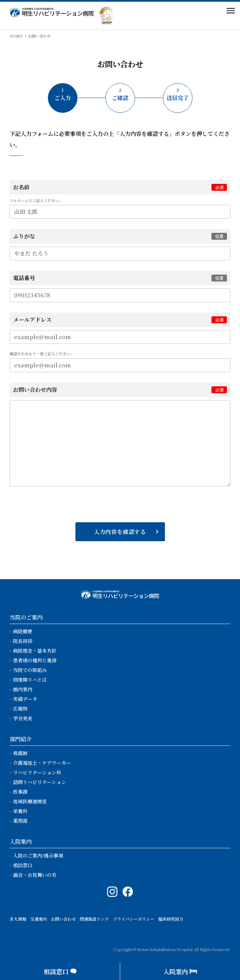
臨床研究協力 (171, 919)
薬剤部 (20, 821)
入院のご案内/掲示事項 (38, 855)
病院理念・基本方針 (35, 651)
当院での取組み (30, 670)
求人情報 (18, 919)
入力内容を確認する (120, 532)
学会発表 (23, 718)
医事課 (20, 792)
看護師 (20, 753)
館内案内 (23, 689)
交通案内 (39, 919)
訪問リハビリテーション (40, 782)
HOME (16, 36)
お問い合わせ (63, 919)
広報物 (20, 709)
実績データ (25, 699)
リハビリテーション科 (37, 772)
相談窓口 (23, 865)
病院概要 (23, 631)
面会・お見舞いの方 (35, 875)
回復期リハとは (30, 680)
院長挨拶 (23, 641)
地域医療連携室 (30, 801)
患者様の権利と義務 (35, 660)
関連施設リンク (94, 919)
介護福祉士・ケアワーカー (42, 763)
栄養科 (20, 811)
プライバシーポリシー (134, 919)
